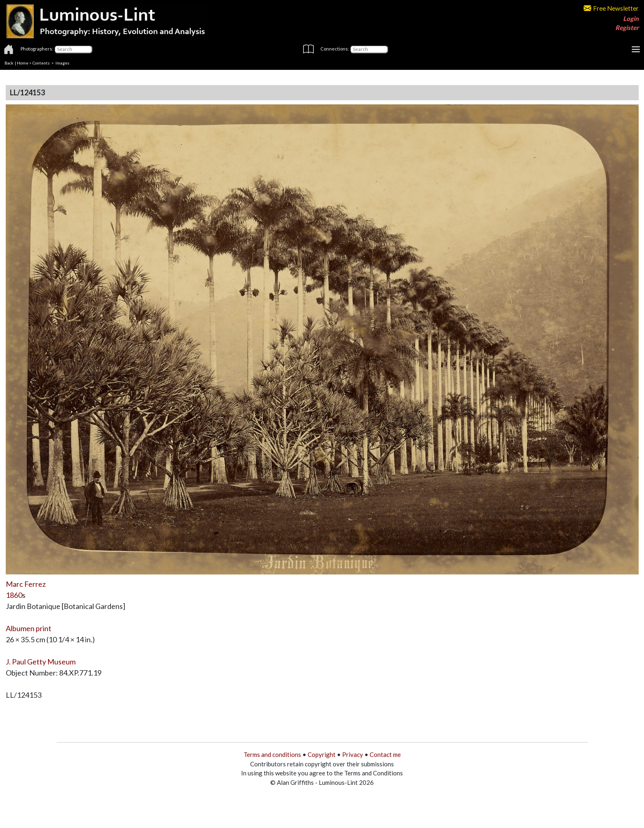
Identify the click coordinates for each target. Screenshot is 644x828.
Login (631, 18)
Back (9, 63)
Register (627, 28)
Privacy (353, 754)
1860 (14, 595)
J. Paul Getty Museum (41, 662)
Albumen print (29, 628)
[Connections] (369, 49)
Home (23, 63)
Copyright (322, 754)
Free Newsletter (611, 8)
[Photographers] (73, 49)
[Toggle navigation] (636, 49)
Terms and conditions (272, 754)
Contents (41, 63)
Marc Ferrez (26, 584)
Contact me (385, 754)
